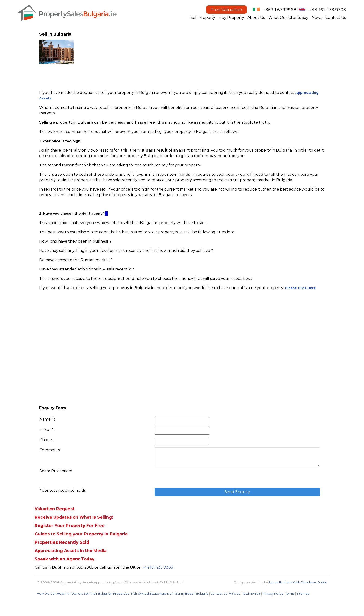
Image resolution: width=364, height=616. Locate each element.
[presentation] (190, 477)
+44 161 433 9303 (327, 10)
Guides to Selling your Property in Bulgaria (81, 534)
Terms (290, 594)
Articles (234, 594)
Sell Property (203, 18)
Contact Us (336, 18)
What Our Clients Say (288, 18)
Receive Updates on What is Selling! (74, 517)
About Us (256, 18)
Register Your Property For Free (70, 525)
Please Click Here (301, 288)
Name (45, 419)
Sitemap (303, 594)
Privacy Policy (273, 594)
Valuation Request (55, 509)
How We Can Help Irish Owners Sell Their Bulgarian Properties (83, 594)
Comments (50, 450)
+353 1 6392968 (280, 10)
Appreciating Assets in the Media (71, 551)
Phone (46, 440)
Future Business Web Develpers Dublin (298, 582)
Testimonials (251, 594)
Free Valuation (226, 10)
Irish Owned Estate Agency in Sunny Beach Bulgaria (170, 594)
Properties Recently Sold (62, 542)
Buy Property (231, 18)
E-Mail (45, 430)
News (317, 18)
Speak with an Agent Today (65, 559)
